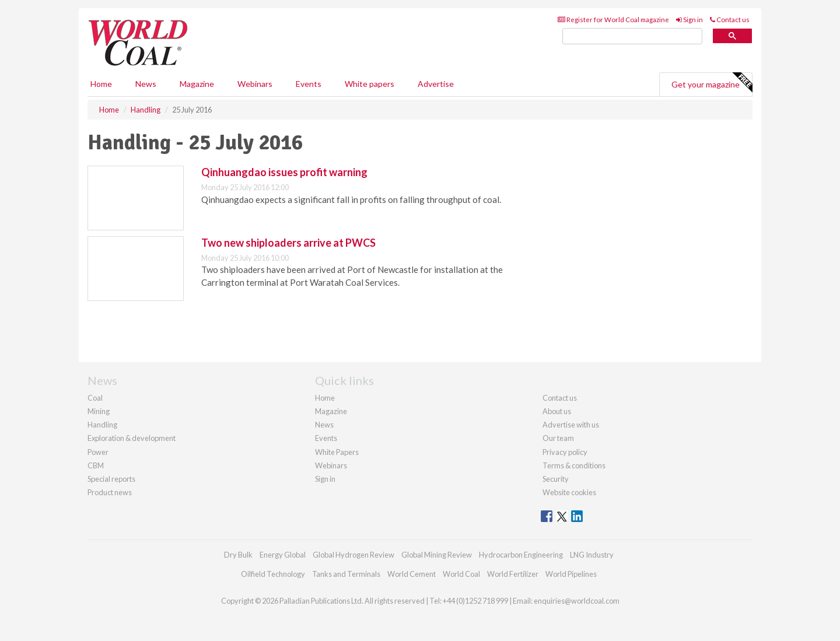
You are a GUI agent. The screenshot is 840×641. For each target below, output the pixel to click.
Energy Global (283, 555)
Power (98, 452)
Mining (99, 411)
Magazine (197, 84)
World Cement (412, 574)
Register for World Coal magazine (613, 20)
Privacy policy (565, 452)
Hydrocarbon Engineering (521, 555)
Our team (558, 438)
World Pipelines (571, 574)
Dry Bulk (238, 555)
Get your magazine (712, 83)
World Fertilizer (513, 574)
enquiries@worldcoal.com (577, 601)
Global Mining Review (437, 555)
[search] (632, 36)
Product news (110, 492)
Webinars (255, 84)
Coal (95, 398)
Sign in (689, 20)
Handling (102, 425)
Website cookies (569, 492)
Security (556, 479)
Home (101, 84)
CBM (96, 465)
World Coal (461, 574)
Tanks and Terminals (346, 574)
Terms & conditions (574, 465)
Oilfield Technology (273, 574)
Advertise (436, 84)
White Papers (337, 452)
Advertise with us (571, 425)
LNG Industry (592, 555)
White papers (370, 84)
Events (309, 84)
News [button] (146, 84)
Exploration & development (132, 438)
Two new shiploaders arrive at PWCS (288, 243)
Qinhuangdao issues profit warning (284, 172)
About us (557, 411)
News (324, 425)
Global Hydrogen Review (353, 555)
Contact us (730, 20)
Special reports (111, 479)
